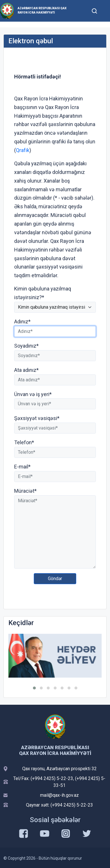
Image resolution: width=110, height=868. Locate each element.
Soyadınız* (26, 346)
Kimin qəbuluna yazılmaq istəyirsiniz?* (43, 293)
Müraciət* (25, 491)
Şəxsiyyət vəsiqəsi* (37, 418)
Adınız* (22, 321)
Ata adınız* (26, 370)
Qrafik (23, 150)
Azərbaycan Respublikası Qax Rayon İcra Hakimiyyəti (42, 10)
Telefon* (24, 442)
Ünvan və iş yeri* (33, 394)
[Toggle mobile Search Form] (94, 10)
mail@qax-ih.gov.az (59, 795)
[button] (34, 688)
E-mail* (22, 467)
